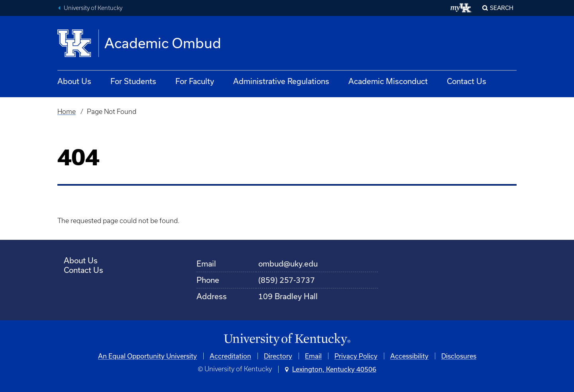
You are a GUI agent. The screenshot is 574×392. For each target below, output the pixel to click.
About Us (74, 81)
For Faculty (195, 81)
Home (67, 112)
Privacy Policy (356, 356)
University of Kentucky (93, 8)
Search (502, 8)
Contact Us (467, 81)
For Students (133, 81)
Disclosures (459, 356)
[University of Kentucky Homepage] (287, 340)
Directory (278, 356)
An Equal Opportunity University (147, 356)
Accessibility (409, 356)
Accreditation (230, 356)
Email (313, 356)
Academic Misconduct (388, 81)
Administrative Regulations (281, 81)
